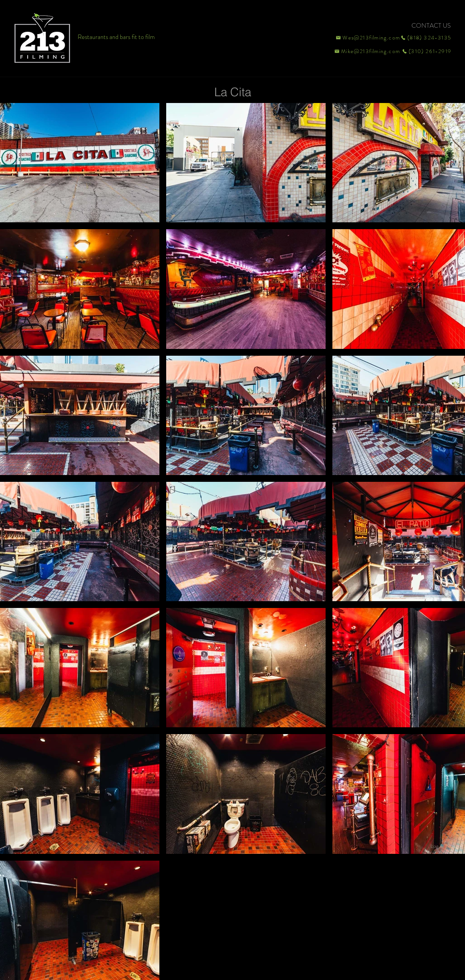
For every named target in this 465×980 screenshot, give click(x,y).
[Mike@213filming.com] (365, 51)
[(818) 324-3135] (426, 38)
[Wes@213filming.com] (367, 38)
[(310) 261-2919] (426, 51)
